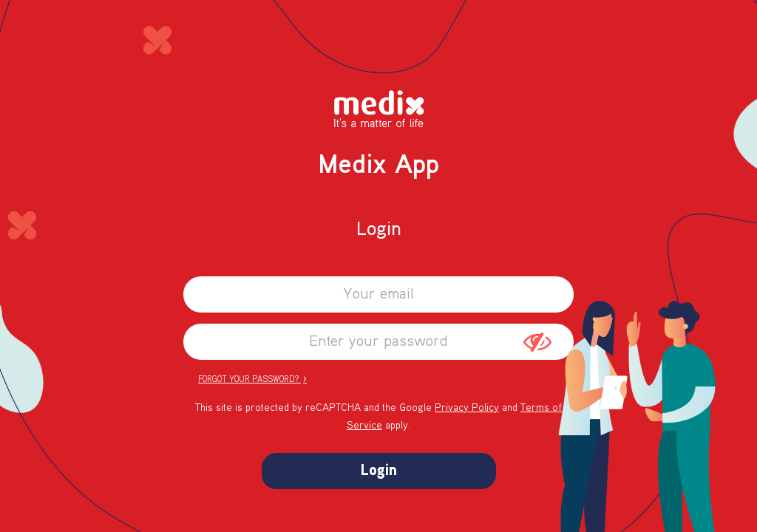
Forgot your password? (252, 379)
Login (379, 471)
